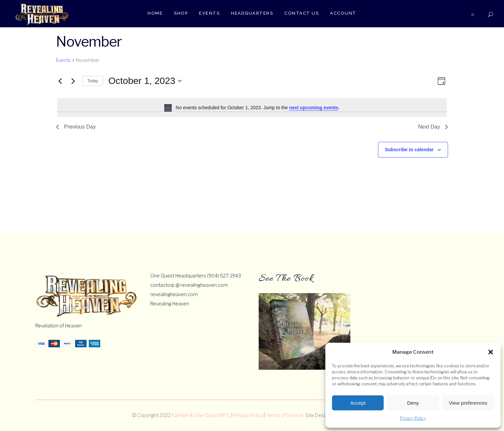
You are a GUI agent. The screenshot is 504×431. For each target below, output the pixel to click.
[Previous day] (60, 81)
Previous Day (76, 127)
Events (63, 60)
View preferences (468, 403)
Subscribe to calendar (409, 150)
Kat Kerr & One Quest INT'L (201, 415)
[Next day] (73, 81)
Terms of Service (284, 415)
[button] (491, 352)
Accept (358, 403)
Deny (413, 403)
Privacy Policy (413, 418)
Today (93, 81)
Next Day (433, 127)
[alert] (252, 108)
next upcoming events (314, 108)
